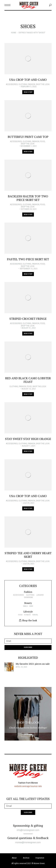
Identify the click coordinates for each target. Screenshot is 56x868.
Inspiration (40, 858)
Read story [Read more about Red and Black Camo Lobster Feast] (28, 394)
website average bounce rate (28, 786)
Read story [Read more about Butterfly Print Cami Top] (28, 152)
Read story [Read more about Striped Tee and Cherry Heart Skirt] (28, 569)
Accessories (12, 84)
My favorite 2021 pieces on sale (33, 664)
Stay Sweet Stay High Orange (28, 439)
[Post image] (28, 59)
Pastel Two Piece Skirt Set (28, 259)
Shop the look (43, 84)
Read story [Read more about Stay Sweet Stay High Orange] (28, 451)
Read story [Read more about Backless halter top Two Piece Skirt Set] (28, 215)
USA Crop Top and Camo (28, 80)
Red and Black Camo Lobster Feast (28, 380)
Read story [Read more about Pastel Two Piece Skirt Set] (28, 274)
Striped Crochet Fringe (28, 319)
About (14, 858)
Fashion (32, 84)
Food (43, 141)
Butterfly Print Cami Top (28, 137)
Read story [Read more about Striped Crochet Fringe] (28, 334)
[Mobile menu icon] (7, 5)
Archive (26, 858)
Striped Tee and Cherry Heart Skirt (28, 555)
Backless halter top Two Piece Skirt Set (28, 198)
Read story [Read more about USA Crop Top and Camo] (28, 92)
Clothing (23, 84)
